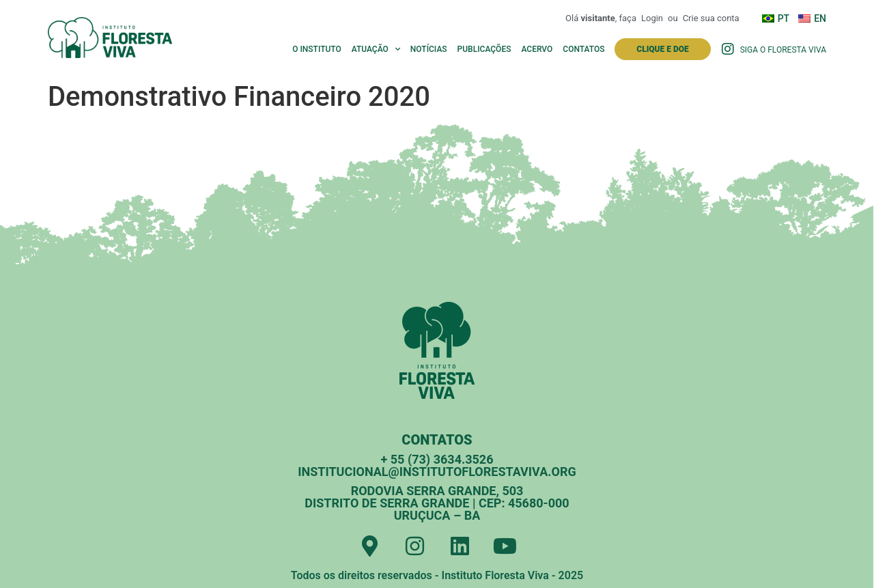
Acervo (537, 49)
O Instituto (317, 49)
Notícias (429, 49)
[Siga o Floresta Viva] (728, 49)
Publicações (484, 49)
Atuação (376, 49)
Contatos (583, 49)
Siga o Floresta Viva (783, 50)
